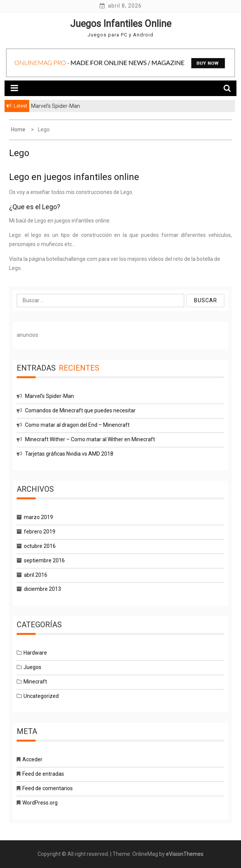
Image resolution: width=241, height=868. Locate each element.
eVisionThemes (185, 854)
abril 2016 (36, 575)
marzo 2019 (38, 517)
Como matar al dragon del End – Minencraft (77, 425)
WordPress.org (40, 803)
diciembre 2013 (42, 589)
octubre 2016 (40, 546)
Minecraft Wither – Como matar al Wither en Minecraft (90, 439)
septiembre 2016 (44, 560)
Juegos (32, 667)
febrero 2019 (40, 532)
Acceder (32, 759)
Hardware (35, 653)
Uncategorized (41, 696)
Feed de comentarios (48, 788)
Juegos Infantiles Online (121, 24)
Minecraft (35, 682)
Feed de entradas (43, 774)
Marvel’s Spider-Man (49, 396)
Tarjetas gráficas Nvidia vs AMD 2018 (69, 454)
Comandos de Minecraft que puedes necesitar (80, 410)
